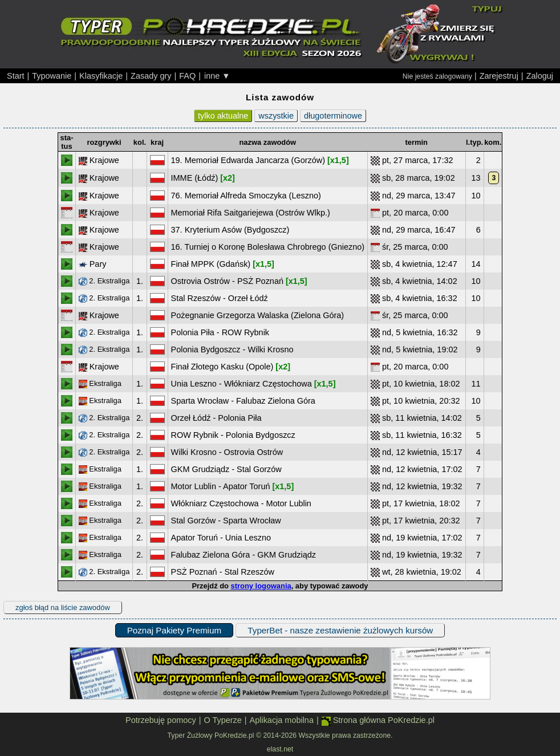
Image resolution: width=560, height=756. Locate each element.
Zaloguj (540, 76)
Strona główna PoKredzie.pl (378, 720)
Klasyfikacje (101, 76)
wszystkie (276, 116)
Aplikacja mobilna (282, 720)
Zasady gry (151, 76)
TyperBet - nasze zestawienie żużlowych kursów (340, 630)
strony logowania (261, 586)
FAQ (187, 76)
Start (16, 76)
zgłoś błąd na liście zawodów (63, 607)
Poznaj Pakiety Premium (174, 630)
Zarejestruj (499, 76)
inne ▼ (217, 76)
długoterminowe (333, 116)
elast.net (280, 749)
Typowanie (52, 76)
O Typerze (222, 720)
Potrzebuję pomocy (161, 720)
